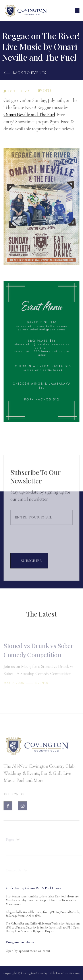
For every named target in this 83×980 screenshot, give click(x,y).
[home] (26, 10)
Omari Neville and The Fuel (29, 115)
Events (45, 91)
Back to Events (25, 73)
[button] (77, 10)
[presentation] (44, 544)
